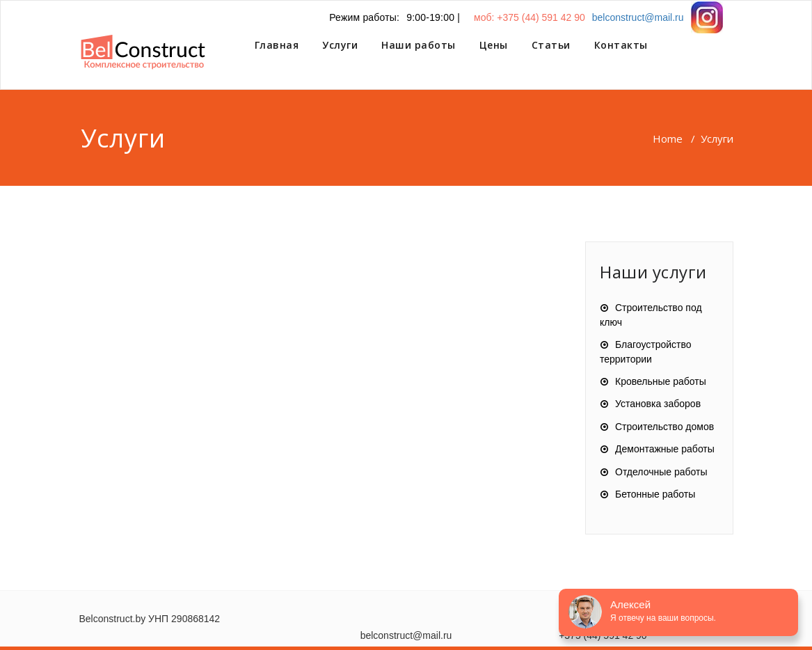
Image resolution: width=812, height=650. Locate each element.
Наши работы (419, 45)
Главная (277, 45)
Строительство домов (664, 427)
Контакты (621, 45)
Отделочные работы (661, 472)
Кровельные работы (661, 381)
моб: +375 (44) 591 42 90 (530, 17)
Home (668, 138)
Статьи (551, 45)
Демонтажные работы (665, 449)
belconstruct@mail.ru (638, 17)
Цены (494, 45)
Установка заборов (658, 404)
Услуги (340, 45)
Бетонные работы (655, 494)
